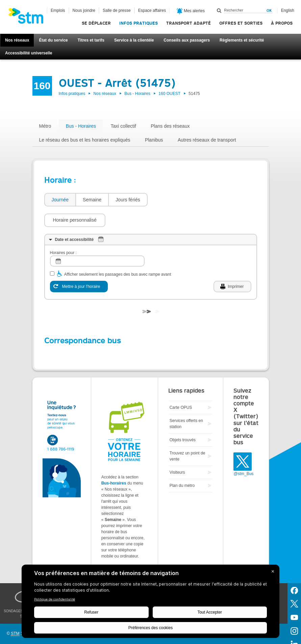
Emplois (58, 10)
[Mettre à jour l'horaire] (79, 266)
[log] (97, 241)
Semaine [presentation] (92, 200)
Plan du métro (182, 465)
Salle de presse (117, 10)
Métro (45, 126)
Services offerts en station (186, 403)
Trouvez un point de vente (187, 436)
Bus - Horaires (137, 94)
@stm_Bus (243, 453)
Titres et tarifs (91, 40)
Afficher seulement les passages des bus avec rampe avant (118, 254)
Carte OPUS (181, 387)
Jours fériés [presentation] (128, 200)
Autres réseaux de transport (207, 140)
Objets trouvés (183, 420)
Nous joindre (84, 10)
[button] (182, 200)
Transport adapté (189, 23)
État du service (53, 40)
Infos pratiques (139, 23)
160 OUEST (169, 94)
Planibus (154, 140)
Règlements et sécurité (242, 40)
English (288, 10)
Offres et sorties (241, 23)
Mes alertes (191, 11)
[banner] (29, 18)
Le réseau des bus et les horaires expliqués (85, 140)
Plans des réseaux (170, 126)
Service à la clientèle (134, 40)
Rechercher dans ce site (219, 10)
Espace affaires (152, 10)
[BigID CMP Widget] (150, 603)
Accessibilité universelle (29, 53)
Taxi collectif (123, 126)
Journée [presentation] (60, 200)
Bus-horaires (114, 463)
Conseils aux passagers (187, 40)
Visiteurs (177, 452)
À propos (282, 23)
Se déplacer (96, 23)
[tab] (60, 200)
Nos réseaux (17, 40)
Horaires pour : (63, 232)
